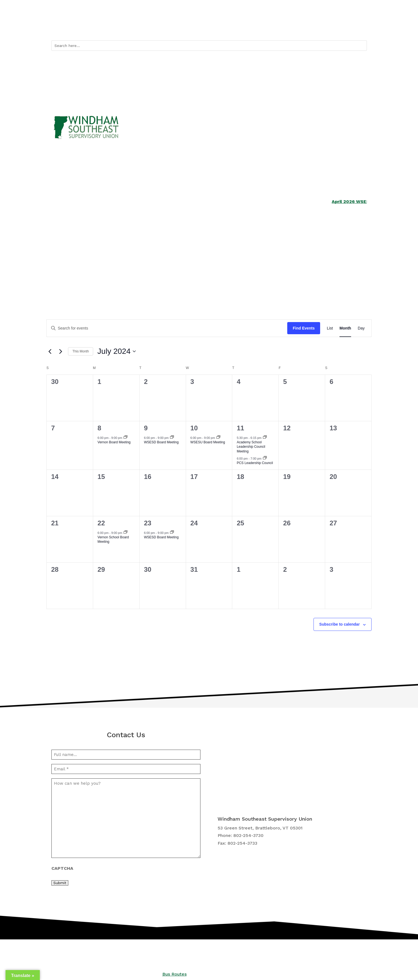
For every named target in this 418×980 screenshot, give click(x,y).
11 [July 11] (240, 428)
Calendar (337, 28)
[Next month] (61, 351)
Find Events (304, 328)
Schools (59, 256)
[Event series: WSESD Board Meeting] (172, 438)
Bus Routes (311, 28)
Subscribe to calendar (339, 624)
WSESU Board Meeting (208, 442)
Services (113, 256)
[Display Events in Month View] (345, 328)
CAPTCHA (62, 868)
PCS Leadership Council (255, 463)
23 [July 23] (148, 523)
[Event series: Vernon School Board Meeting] (126, 533)
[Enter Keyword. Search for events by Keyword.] (167, 328)
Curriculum (223, 256)
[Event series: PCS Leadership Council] (265, 458)
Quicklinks (279, 28)
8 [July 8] (99, 428)
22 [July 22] (101, 523)
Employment (278, 256)
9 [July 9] (146, 428)
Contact (359, 28)
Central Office (333, 256)
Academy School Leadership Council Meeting (251, 447)
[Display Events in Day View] (361, 328)
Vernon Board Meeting (114, 442)
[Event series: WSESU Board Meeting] (218, 438)
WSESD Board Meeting (161, 442)
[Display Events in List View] (330, 328)
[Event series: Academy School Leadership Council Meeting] (265, 438)
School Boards (172, 256)
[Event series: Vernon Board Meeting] (126, 438)
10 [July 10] (194, 428)
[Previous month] (50, 351)
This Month (81, 351)
